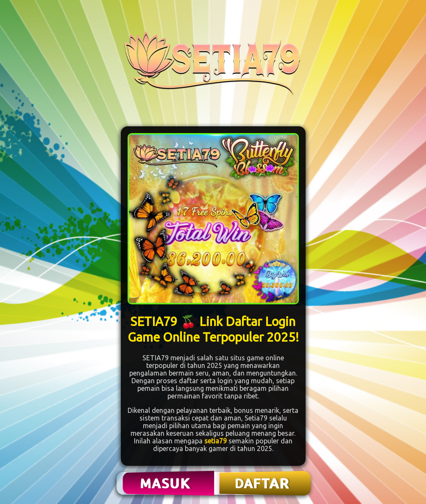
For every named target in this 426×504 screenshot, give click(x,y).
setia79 (216, 441)
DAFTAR (263, 483)
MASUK (166, 483)
